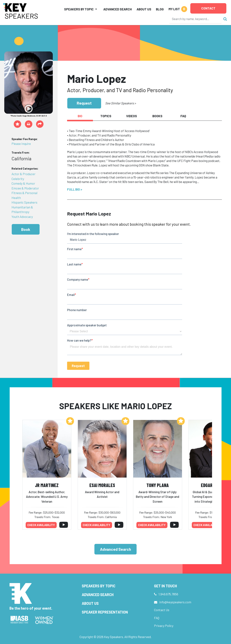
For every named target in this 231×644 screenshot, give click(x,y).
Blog (160, 9)
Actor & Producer (24, 174)
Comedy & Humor (23, 183)
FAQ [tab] (183, 116)
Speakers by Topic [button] (79, 9)
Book (26, 229)
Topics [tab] (106, 116)
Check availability (41, 525)
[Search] (196, 19)
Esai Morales (102, 485)
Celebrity (18, 179)
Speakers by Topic (99, 586)
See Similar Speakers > (121, 103)
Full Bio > (75, 189)
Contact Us (162, 610)
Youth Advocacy (22, 217)
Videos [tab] (132, 116)
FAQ (157, 618)
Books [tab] (157, 116)
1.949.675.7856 (168, 594)
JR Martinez (47, 485)
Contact (208, 8)
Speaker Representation (105, 612)
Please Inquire (21, 144)
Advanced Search (118, 9)
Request (84, 103)
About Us (144, 9)
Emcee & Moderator (25, 188)
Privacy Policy (164, 626)
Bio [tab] (80, 116)
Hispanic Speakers (24, 202)
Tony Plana (158, 485)
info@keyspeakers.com (175, 602)
